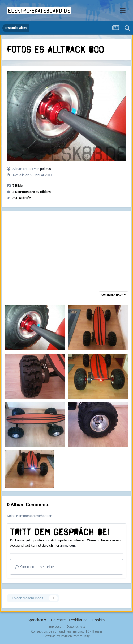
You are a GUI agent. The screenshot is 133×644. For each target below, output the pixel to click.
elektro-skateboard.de (39, 11)
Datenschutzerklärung (69, 620)
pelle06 (46, 169)
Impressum (56, 627)
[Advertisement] (67, 248)
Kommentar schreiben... (37, 567)
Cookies (99, 620)
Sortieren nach (113, 295)
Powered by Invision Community (66, 636)
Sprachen (37, 620)
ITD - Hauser (93, 631)
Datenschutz (76, 627)
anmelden (67, 546)
